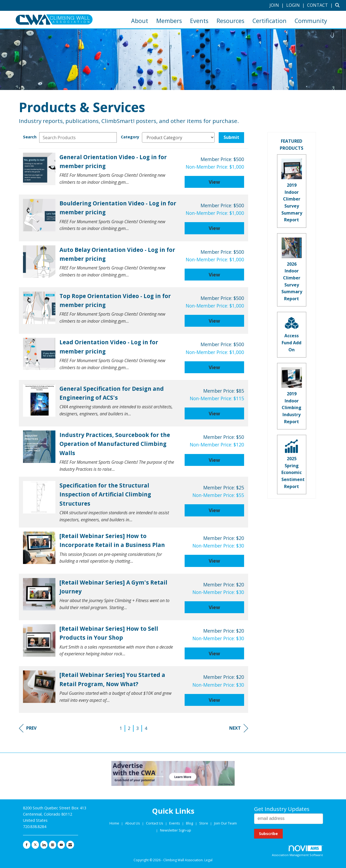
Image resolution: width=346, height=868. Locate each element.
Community (311, 21)
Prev (28, 728)
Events (199, 21)
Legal (208, 860)
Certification (270, 21)
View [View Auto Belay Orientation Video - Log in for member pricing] (214, 275)
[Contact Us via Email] (70, 845)
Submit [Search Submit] (231, 137)
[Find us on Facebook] (27, 845)
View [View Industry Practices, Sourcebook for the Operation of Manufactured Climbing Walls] (214, 460)
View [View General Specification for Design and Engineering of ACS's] (214, 413)
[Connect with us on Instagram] (53, 845)
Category (130, 137)
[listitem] (277, 5)
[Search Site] (339, 5)
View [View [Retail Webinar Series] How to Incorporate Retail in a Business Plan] (214, 561)
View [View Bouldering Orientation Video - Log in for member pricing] (214, 228)
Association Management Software (297, 851)
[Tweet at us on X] (35, 845)
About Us (133, 823)
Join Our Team (225, 823)
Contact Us (155, 823)
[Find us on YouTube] (61, 845)
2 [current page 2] (129, 728)
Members (169, 21)
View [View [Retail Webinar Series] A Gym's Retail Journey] (214, 607)
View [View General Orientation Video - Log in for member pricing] (214, 182)
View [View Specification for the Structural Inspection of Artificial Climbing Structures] (214, 510)
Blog (189, 823)
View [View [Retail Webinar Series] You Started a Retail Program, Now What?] (214, 700)
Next (239, 728)
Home (115, 823)
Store (204, 823)
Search (30, 137)
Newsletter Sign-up (176, 830)
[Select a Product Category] (178, 137)
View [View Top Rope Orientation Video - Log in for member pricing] (214, 321)
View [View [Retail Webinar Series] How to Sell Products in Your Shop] (214, 653)
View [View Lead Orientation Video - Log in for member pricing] (214, 367)
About (140, 21)
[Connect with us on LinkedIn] (44, 845)
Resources (230, 21)
